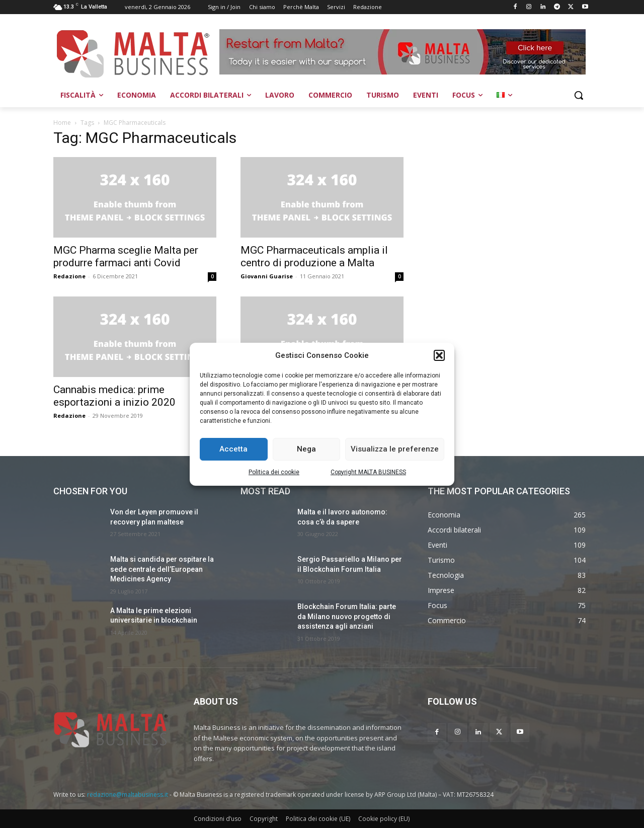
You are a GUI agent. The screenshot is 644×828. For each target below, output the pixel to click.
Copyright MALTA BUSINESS (368, 472)
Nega (306, 449)
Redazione (69, 276)
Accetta (233, 449)
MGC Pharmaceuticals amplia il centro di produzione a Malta (314, 256)
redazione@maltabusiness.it (128, 795)
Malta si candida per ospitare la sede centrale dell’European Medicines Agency (162, 569)
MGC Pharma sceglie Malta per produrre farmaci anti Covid (126, 256)
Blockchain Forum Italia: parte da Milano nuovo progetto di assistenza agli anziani (347, 616)
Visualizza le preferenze (395, 449)
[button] (439, 355)
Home (62, 123)
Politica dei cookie (274, 472)
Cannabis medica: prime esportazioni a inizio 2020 (114, 396)
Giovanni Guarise (267, 276)
